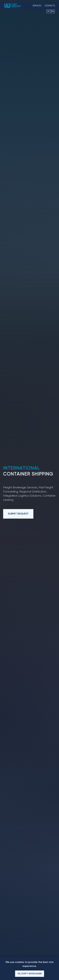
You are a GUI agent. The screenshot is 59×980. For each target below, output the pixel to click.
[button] (18, 514)
